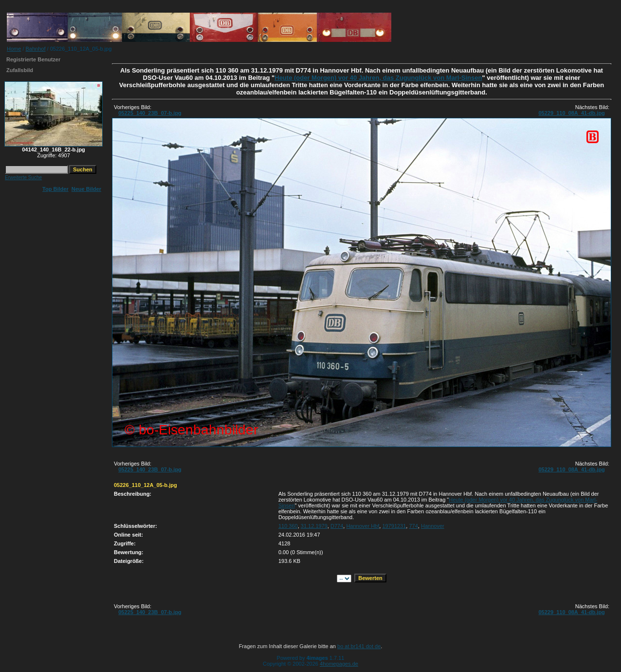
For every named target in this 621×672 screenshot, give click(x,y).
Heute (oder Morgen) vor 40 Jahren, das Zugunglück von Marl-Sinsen (378, 78)
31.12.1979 (314, 526)
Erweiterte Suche (23, 177)
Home (14, 49)
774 (413, 526)
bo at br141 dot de (359, 646)
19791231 (394, 526)
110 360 (288, 526)
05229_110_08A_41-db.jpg (571, 113)
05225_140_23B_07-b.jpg (150, 113)
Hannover (433, 526)
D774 (337, 526)
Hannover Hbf (363, 526)
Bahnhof (36, 49)
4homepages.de (339, 664)
